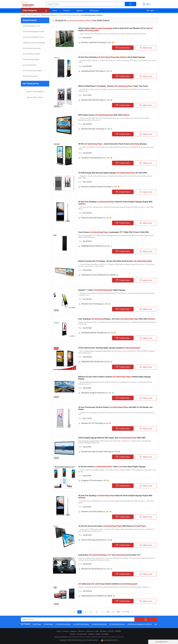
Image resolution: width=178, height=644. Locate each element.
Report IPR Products (35, 97)
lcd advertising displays (31, 59)
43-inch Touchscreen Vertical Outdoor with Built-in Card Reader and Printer (115, 408)
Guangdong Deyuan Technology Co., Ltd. (95, 71)
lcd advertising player (65, 624)
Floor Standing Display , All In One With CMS (117, 319)
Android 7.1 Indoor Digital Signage (102, 290)
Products (67, 11)
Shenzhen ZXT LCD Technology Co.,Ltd (95, 423)
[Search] (133, 612)
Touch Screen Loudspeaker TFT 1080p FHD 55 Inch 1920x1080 (113, 232)
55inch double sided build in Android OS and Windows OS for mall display (115, 29)
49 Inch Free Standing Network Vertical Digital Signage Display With (115, 203)
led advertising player (30, 76)
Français (72, 634)
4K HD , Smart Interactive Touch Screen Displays (112, 144)
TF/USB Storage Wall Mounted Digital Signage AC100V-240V (113, 173)
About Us (81, 631)
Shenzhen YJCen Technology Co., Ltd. (94, 304)
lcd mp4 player (38, 624)
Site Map (103, 631)
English (150, 11)
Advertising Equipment (49, 15)
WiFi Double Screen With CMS (104, 115)
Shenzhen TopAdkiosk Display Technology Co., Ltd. (99, 187)
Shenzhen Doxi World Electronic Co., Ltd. (95, 569)
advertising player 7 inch (31, 26)
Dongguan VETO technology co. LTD (94, 480)
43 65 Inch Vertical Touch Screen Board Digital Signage (112, 467)
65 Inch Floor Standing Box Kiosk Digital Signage (112, 57)
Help (97, 631)
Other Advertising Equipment (69, 15)
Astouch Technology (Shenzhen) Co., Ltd (95, 540)
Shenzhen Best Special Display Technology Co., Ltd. (99, 452)
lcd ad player (50, 624)
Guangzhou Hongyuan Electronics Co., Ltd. (96, 393)
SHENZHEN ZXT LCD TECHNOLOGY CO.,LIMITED (98, 275)
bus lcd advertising (29, 65)
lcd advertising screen (119, 624)
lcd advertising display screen (33, 37)
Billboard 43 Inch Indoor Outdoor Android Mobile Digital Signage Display (114, 378)
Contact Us (90, 631)
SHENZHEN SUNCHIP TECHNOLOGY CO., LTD (97, 333)
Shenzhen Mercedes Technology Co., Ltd (95, 129)
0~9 (122, 637)
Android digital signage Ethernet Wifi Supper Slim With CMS (112, 438)
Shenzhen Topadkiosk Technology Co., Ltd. (96, 42)
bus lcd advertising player (32, 48)
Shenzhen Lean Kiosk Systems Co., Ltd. (95, 218)
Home (55, 11)
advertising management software (141, 624)
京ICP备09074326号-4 (110, 640)
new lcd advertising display (32, 71)
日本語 (98, 634)
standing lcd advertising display (34, 43)
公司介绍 (111, 631)
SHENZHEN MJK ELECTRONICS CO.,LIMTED (97, 596)
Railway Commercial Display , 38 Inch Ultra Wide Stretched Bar (115, 261)
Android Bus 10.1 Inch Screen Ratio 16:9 (109, 555)
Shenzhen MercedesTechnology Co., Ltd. (95, 100)
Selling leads (94, 11)
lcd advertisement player (31, 54)
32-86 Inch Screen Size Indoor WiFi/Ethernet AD (112, 526)
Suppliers (80, 11)
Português (105, 634)
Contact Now (123, 48)
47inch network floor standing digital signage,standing (109, 348)
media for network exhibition (108, 584)
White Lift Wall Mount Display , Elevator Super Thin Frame (113, 86)
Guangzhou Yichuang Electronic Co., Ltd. (95, 158)
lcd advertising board (101, 624)
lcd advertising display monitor (34, 32)
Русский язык (82, 634)
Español (91, 634)
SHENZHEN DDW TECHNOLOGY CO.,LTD (95, 246)
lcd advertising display (83, 624)
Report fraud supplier (35, 92)
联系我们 (118, 631)
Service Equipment (33, 15)
